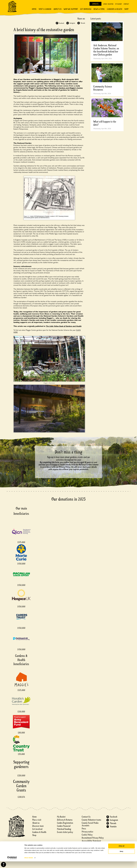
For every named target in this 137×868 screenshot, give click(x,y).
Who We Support (71, 9)
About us (36, 823)
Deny (122, 858)
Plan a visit (37, 820)
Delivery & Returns (65, 820)
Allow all (122, 853)
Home (34, 9)
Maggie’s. (57, 79)
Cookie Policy (87, 835)
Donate (95, 4)
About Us (57, 9)
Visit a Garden (45, 9)
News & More (99, 9)
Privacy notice (87, 832)
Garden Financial (64, 826)
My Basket (119, 4)
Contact (126, 4)
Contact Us (86, 817)
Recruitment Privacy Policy (93, 838)
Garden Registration (65, 823)
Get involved (86, 9)
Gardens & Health (115, 9)
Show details (29, 864)
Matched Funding (64, 829)
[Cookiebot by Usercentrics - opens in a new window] (12, 864)
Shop (126, 9)
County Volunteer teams (91, 820)
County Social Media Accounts (90, 824)
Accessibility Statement (91, 841)
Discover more (38, 826)
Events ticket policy (65, 832)
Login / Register (108, 4)
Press (84, 829)
